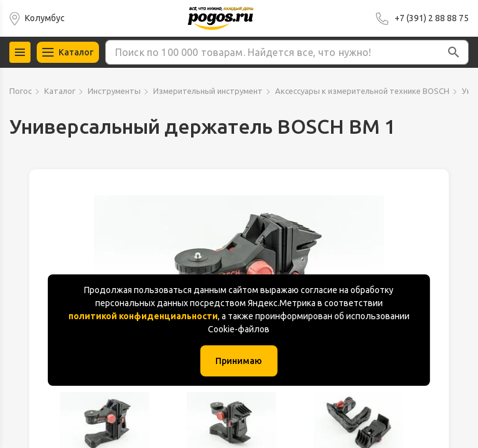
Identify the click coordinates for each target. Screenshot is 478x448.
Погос (21, 91)
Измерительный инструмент (208, 91)
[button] (454, 52)
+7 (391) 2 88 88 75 (432, 18)
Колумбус (45, 18)
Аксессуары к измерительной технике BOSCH (362, 91)
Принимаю (239, 361)
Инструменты (114, 91)
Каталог (60, 91)
